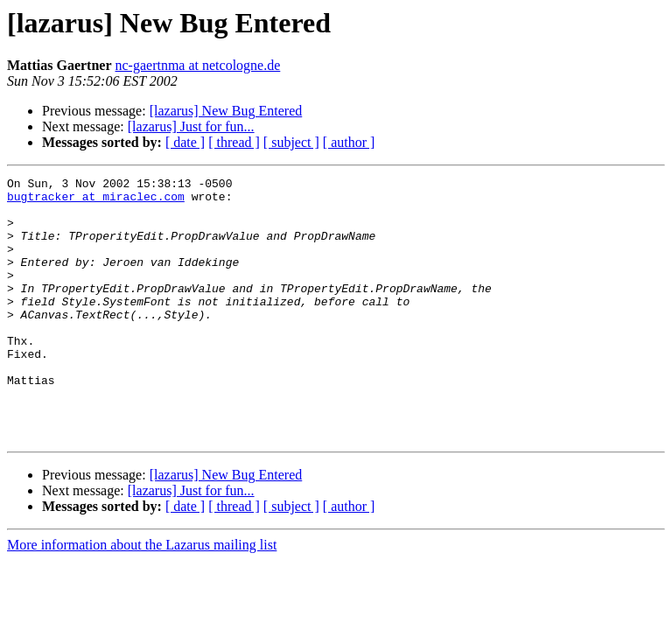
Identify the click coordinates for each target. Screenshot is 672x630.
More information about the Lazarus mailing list (142, 597)
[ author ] (349, 142)
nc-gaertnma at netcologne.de (198, 65)
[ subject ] (291, 142)
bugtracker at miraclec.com (96, 201)
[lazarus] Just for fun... (191, 126)
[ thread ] (234, 142)
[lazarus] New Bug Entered (226, 111)
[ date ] (185, 142)
